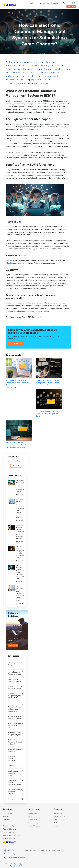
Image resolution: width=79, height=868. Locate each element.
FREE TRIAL (16, 466)
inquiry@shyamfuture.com (15, 854)
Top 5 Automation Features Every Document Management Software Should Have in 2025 (20, 593)
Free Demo (71, 7)
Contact (72, 3)
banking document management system (14, 673)
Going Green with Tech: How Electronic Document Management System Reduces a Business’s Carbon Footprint (20, 509)
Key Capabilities (44, 3)
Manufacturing (8, 813)
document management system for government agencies (14, 697)
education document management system (14, 717)
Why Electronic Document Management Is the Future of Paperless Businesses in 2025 (20, 572)
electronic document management (21, 101)
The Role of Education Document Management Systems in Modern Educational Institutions (20, 532)
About (65, 3)
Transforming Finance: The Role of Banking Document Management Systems (20, 486)
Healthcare (11, 766)
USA (9, 857)
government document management (12, 758)
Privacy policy (33, 823)
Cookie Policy (33, 820)
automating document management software (15, 665)
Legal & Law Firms (9, 832)
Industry (31, 3)
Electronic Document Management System (14, 734)
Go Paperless (16, 343)
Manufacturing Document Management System (14, 782)
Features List (58, 813)
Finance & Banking (9, 829)
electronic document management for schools (14, 725)
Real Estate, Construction (12, 835)
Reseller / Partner (60, 817)
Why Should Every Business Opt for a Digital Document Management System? (20, 552)
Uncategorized (12, 799)
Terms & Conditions (35, 826)
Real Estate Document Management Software (15, 792)
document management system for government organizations (14, 708)
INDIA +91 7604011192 (18, 857)
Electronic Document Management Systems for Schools (15, 742)
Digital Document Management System (14, 680)
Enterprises (7, 823)
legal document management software (13, 773)
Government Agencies (11, 826)
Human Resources (9, 839)
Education (7, 820)
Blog (55, 820)
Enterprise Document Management (14, 750)
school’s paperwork (13, 263)
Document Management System (14, 688)
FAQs (30, 817)
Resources (55, 3)
